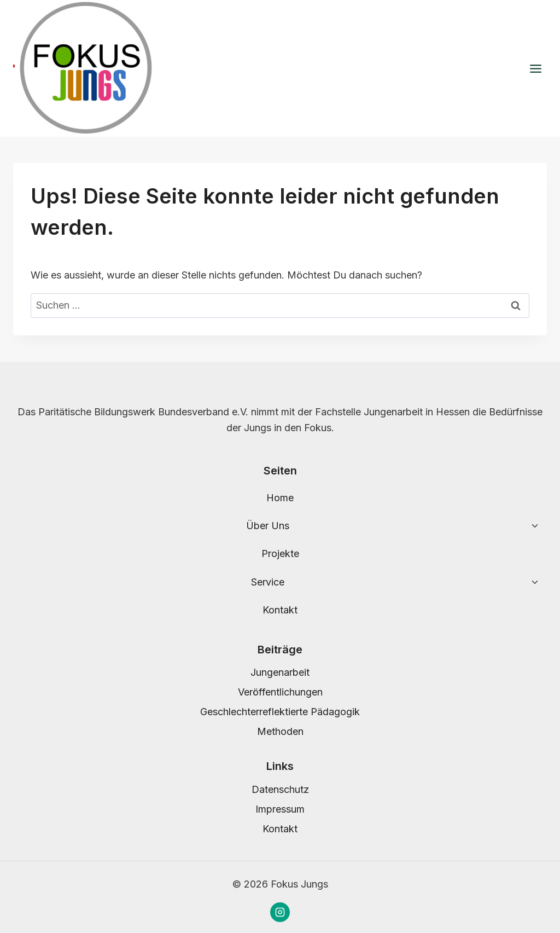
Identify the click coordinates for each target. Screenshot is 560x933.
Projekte (280, 554)
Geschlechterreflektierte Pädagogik (280, 712)
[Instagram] (280, 912)
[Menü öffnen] (535, 68)
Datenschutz (280, 789)
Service (268, 582)
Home (280, 498)
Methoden (280, 731)
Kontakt (280, 610)
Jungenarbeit (280, 672)
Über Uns (268, 526)
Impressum (280, 809)
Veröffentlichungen (280, 692)
